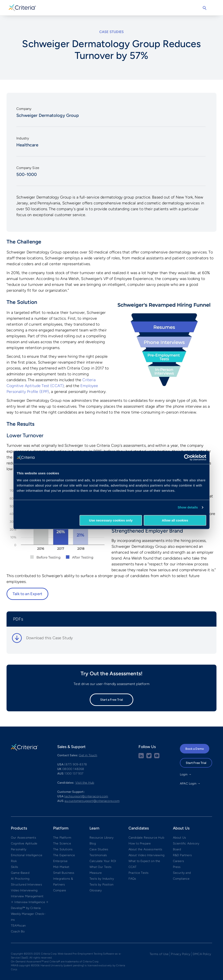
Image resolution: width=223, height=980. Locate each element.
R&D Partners (182, 855)
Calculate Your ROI (103, 861)
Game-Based (20, 873)
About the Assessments (145, 849)
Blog (93, 843)
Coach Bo (18, 931)
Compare (60, 890)
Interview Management (27, 896)
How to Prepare (140, 843)
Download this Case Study (49, 638)
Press (177, 867)
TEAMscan (18, 926)
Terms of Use (159, 954)
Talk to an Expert (27, 594)
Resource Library (101, 838)
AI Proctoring (20, 879)
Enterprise (60, 861)
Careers (178, 861)
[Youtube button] (157, 757)
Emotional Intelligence (27, 855)
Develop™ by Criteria (26, 908)
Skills (14, 867)
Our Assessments (24, 838)
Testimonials (98, 855)
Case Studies (99, 849)
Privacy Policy (181, 954)
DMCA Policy (202, 954)
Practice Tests (139, 873)
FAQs (132, 879)
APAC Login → (190, 784)
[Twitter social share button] (149, 757)
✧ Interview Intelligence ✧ (30, 902)
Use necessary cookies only (111, 520)
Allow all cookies (175, 520)
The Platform (62, 838)
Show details (188, 507)
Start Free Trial (196, 763)
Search (204, 8)
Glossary (96, 890)
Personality (19, 849)
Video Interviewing (24, 890)
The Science (62, 843)
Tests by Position (101, 885)
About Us (179, 838)
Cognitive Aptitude (24, 843)
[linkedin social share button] (141, 757)
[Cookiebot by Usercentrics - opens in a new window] (187, 457)
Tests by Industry (102, 879)
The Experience (64, 855)
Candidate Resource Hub (146, 838)
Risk (14, 861)
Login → (186, 774)
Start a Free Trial (111, 700)
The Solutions (63, 849)
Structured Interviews (26, 885)
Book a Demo (195, 749)
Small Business (64, 873)
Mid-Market (61, 867)
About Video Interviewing (146, 855)
